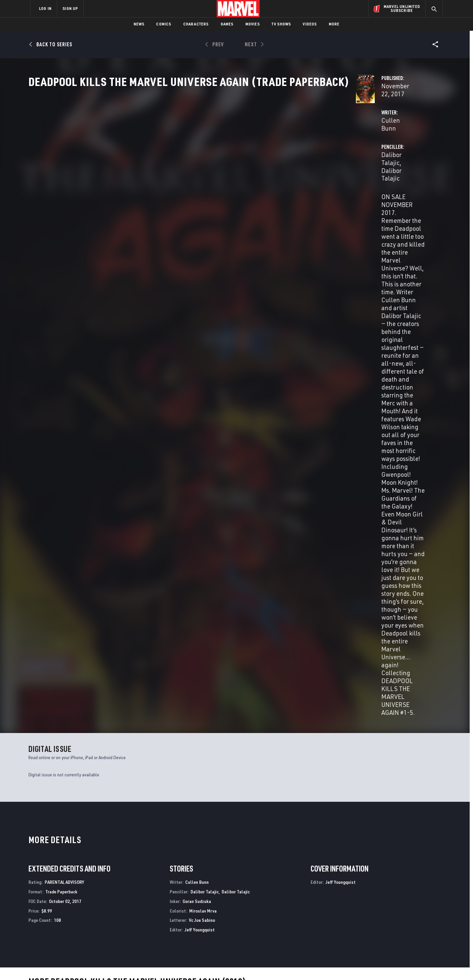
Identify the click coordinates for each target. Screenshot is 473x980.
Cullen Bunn (169, 156)
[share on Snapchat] (382, 922)
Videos (310, 24)
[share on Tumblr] (418, 908)
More (334, 24)
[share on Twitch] (418, 922)
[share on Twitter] (382, 908)
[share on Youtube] (364, 922)
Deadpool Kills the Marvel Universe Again (283, 831)
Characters (196, 24)
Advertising (160, 892)
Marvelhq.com (163, 911)
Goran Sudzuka (197, 437)
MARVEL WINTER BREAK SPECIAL (165, 831)
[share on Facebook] (364, 909)
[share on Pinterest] (400, 922)
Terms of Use (81, 964)
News (139, 24)
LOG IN (45, 8)
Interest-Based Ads (350, 964)
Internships (97, 920)
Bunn (33, 670)
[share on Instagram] (400, 908)
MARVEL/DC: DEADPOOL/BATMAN (61, 831)
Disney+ (155, 901)
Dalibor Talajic (306, 156)
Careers (93, 911)
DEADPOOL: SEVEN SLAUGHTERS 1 (375, 831)
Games (227, 24)
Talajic (44, 670)
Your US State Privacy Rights (155, 964)
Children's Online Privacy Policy (258, 964)
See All (429, 519)
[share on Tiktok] (364, 936)
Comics (164, 24)
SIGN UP (70, 8)
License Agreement (309, 964)
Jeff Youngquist (200, 465)
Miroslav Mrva (203, 447)
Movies (253, 24)
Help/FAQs (95, 901)
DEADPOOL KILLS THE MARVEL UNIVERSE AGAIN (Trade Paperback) (65, 659)
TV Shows (281, 24)
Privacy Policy (111, 964)
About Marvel (99, 892)
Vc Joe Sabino (202, 456)
